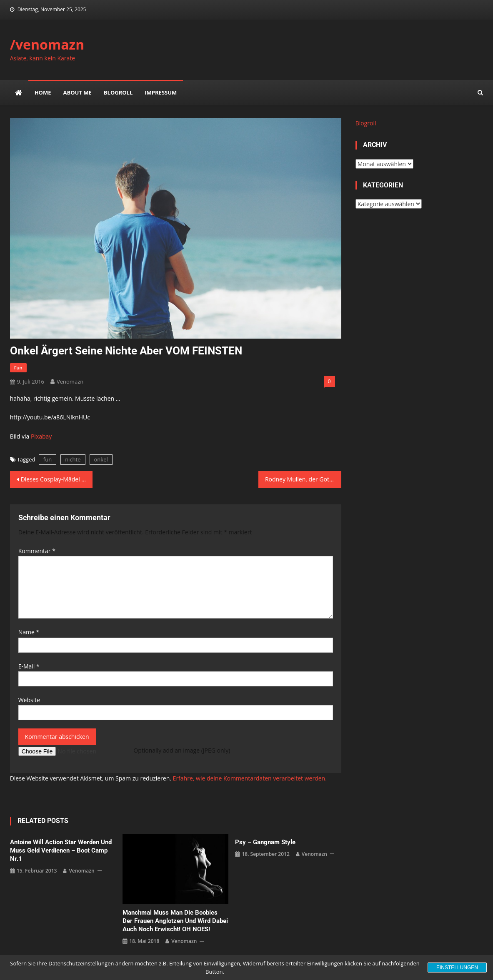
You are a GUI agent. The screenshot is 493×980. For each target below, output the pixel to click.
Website (29, 700)
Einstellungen (457, 968)
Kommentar (37, 551)
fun (18, 368)
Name (29, 632)
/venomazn (47, 44)
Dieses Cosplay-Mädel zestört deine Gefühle (57, 479)
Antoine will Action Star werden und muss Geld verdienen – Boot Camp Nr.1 (61, 850)
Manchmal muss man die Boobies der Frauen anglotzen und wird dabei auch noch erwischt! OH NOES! (175, 921)
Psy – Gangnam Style (265, 842)
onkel (101, 459)
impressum (161, 92)
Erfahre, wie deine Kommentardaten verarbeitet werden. (250, 778)
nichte (73, 459)
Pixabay (41, 436)
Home (43, 92)
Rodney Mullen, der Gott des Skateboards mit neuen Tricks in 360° (303, 479)
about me (78, 92)
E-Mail (29, 666)
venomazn (70, 382)
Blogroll (118, 92)
